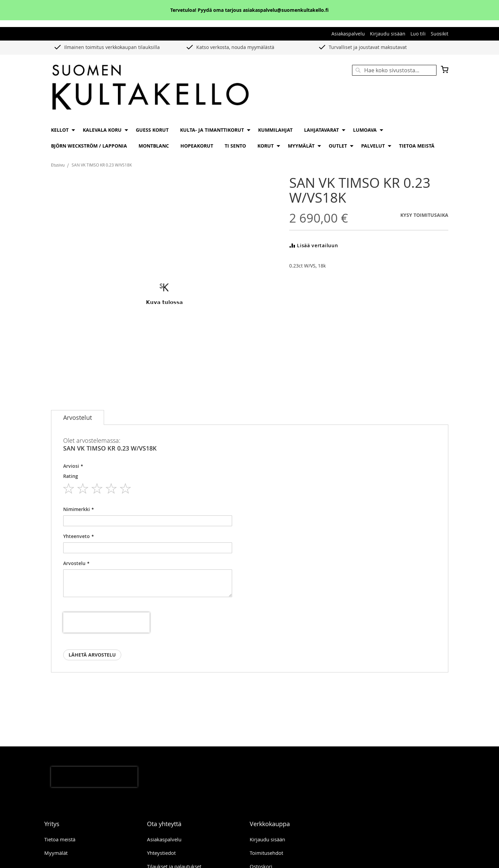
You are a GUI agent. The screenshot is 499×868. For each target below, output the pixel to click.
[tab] (78, 417)
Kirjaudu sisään (388, 34)
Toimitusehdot (266, 853)
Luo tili (418, 34)
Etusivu (58, 165)
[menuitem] (61, 130)
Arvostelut (78, 417)
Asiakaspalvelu (348, 34)
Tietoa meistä (60, 839)
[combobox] (394, 70)
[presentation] (106, 622)
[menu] (250, 138)
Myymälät (56, 853)
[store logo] (150, 88)
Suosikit (440, 34)
